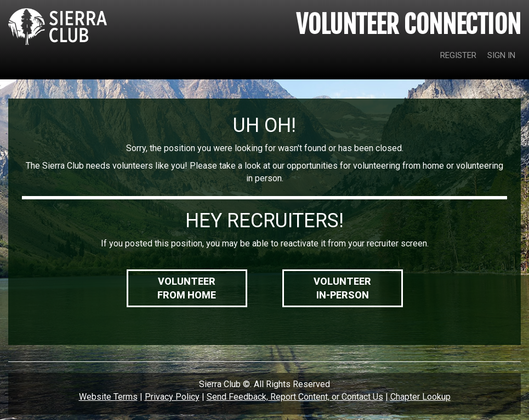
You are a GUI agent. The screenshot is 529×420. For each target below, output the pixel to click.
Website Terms (108, 397)
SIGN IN (501, 55)
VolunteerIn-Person (342, 288)
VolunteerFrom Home (187, 288)
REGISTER (458, 55)
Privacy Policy (172, 397)
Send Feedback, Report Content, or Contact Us (295, 397)
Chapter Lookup (420, 397)
